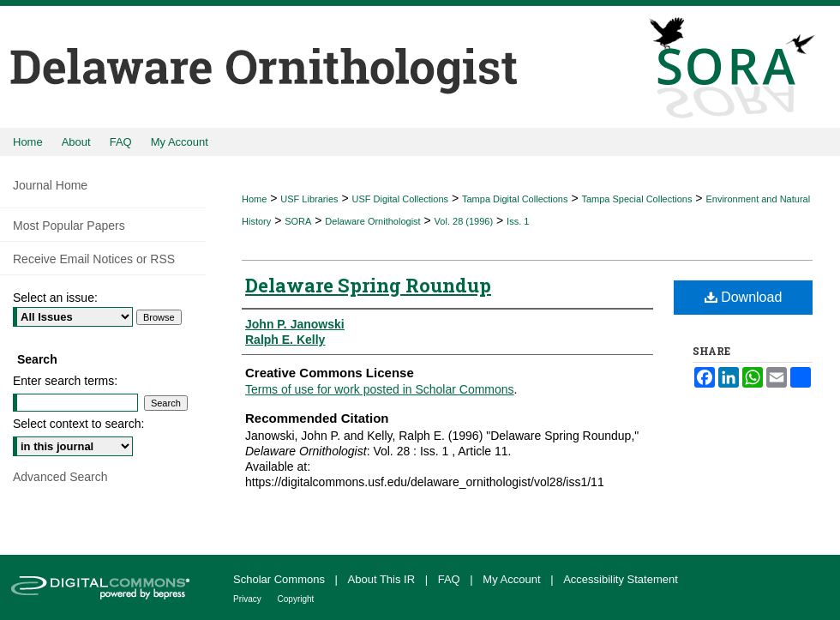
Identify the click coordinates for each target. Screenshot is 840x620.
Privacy (249, 599)
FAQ (451, 579)
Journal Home (50, 185)
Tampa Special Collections (636, 199)
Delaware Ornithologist (372, 221)
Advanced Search (60, 477)
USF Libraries (309, 199)
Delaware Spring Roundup (368, 285)
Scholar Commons (281, 579)
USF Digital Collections (400, 199)
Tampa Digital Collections (515, 199)
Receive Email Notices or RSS (94, 259)
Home (254, 199)
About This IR (383, 579)
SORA (298, 221)
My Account (513, 579)
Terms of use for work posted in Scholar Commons (380, 389)
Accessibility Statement (621, 579)
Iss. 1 (518, 221)
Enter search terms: (65, 381)
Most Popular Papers (69, 226)
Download (744, 297)
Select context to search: (78, 424)
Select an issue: (55, 298)
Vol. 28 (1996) (464, 221)
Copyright (296, 599)
